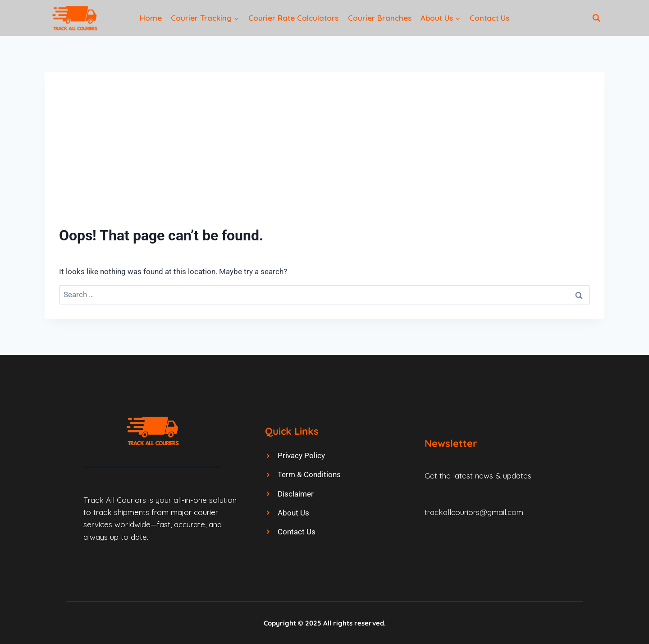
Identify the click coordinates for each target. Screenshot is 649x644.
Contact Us (489, 18)
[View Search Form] (596, 18)
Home (151, 18)
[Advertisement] (324, 154)
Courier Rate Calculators (293, 18)
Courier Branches (380, 18)
